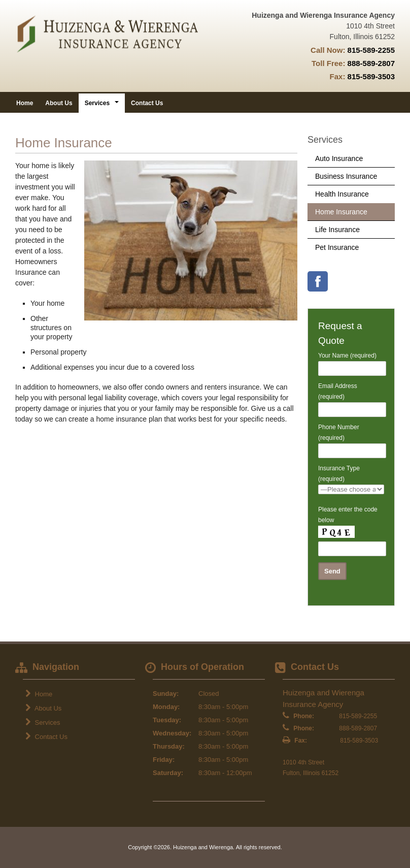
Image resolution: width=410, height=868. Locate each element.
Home (25, 103)
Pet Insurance (337, 247)
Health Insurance (342, 194)
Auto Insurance (339, 158)
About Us (59, 103)
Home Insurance (341, 212)
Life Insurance (337, 230)
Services (43, 722)
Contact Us (147, 103)
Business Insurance (346, 176)
